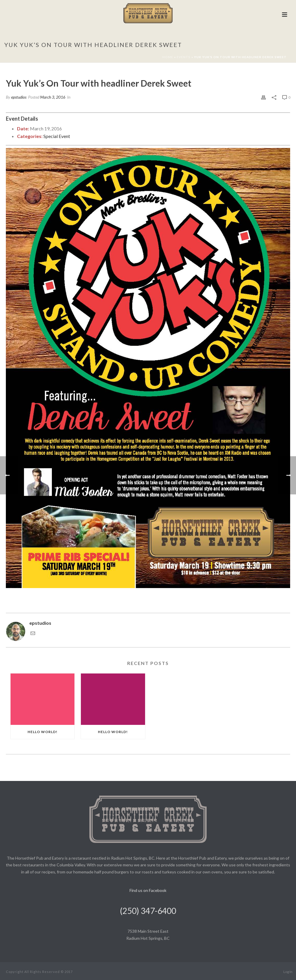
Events (184, 57)
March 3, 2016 (53, 97)
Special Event (57, 136)
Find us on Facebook (148, 890)
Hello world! (42, 732)
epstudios (19, 97)
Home (168, 57)
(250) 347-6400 (148, 911)
